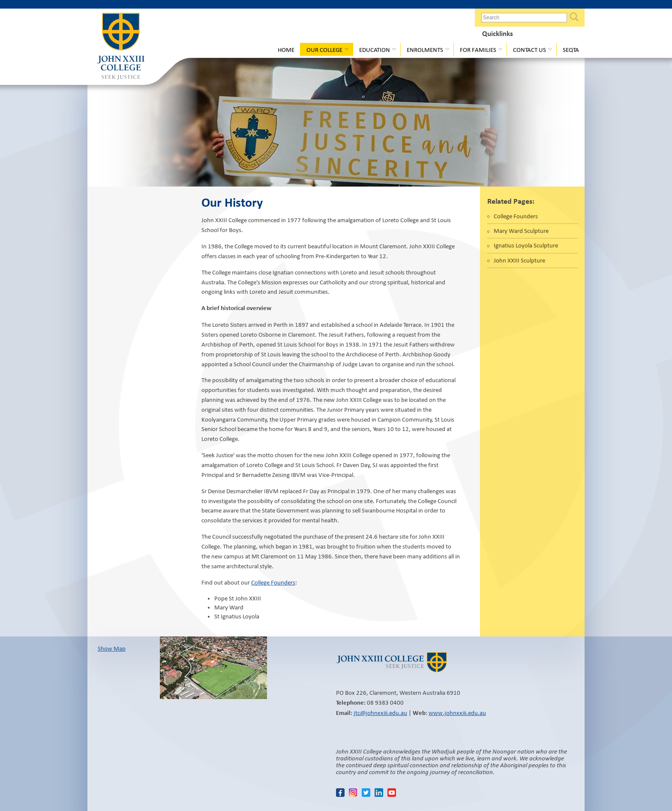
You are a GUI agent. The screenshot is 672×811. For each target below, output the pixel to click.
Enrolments (425, 50)
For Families (478, 50)
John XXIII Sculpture (519, 260)
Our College (324, 50)
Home (286, 50)
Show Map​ (112, 648)
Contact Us (529, 50)
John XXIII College (121, 47)
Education (375, 50)
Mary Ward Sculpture (521, 231)
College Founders (273, 582)
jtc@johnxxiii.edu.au (380, 713)
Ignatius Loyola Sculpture (526, 245)
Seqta (571, 50)
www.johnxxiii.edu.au (457, 713)
